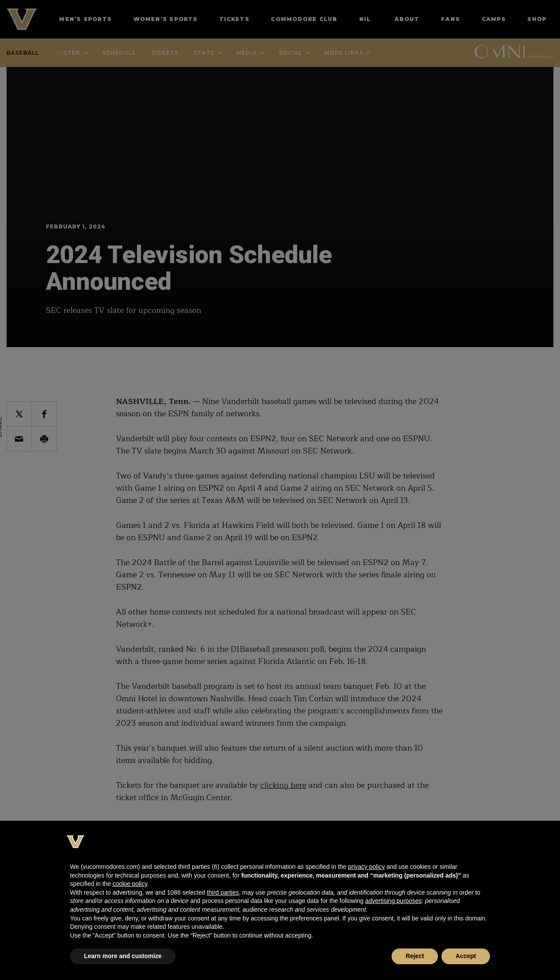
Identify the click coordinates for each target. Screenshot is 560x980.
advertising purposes (394, 901)
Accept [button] (466, 956)
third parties (223, 892)
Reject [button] (415, 956)
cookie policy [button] (130, 884)
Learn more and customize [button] (123, 956)
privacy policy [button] (366, 867)
